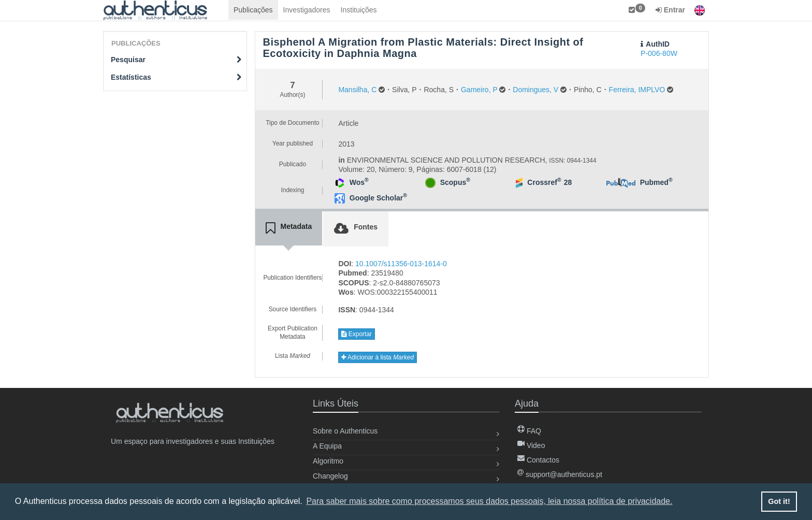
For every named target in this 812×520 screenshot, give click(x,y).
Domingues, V (535, 90)
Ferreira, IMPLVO (637, 90)
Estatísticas (176, 77)
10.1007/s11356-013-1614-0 (401, 264)
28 (568, 182)
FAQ (529, 431)
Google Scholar (378, 198)
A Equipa (327, 446)
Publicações (253, 10)
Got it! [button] (779, 501)
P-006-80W (659, 53)
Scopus (455, 182)
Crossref (544, 182)
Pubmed (656, 182)
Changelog (330, 476)
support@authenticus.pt (560, 474)
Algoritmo (328, 461)
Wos (359, 182)
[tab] (289, 228)
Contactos (538, 460)
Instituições (359, 10)
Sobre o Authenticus (345, 431)
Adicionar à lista (378, 357)
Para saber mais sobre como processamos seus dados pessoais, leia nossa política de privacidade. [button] (489, 501)
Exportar (357, 334)
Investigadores (307, 10)
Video (531, 445)
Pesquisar (176, 60)
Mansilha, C (357, 90)
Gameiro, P (479, 90)
